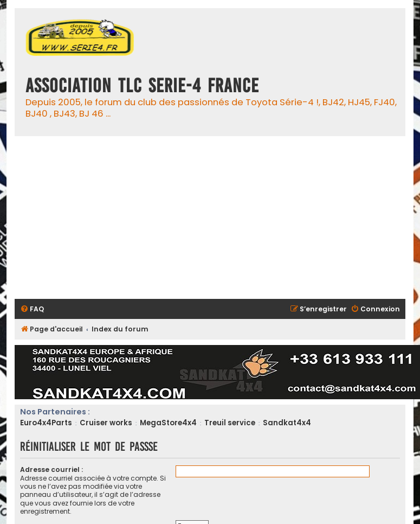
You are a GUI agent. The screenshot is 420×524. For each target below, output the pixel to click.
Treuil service (230, 423)
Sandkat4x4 (287, 423)
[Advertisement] (210, 218)
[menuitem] (32, 309)
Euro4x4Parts (46, 423)
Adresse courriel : (51, 469)
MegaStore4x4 (168, 423)
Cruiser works (106, 423)
